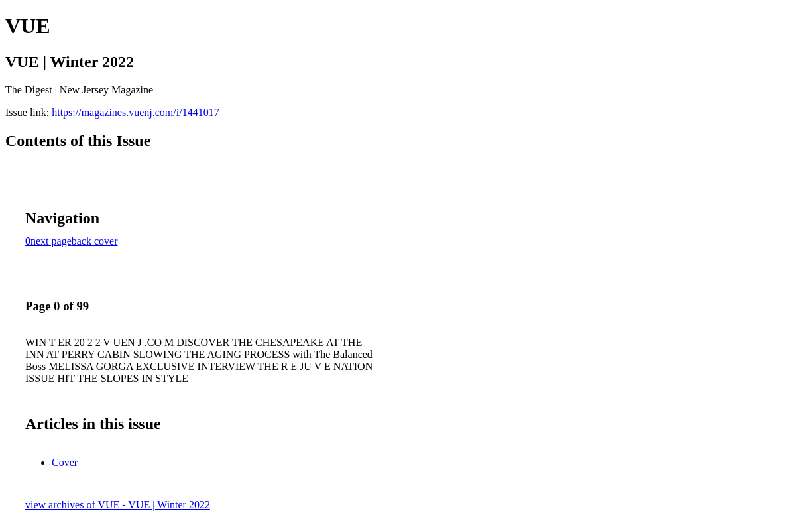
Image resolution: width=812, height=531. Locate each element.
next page (51, 241)
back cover (95, 241)
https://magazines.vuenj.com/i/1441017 (135, 112)
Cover (65, 462)
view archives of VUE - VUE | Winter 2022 (118, 505)
